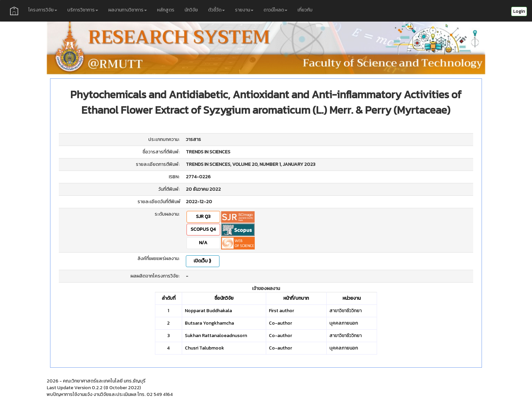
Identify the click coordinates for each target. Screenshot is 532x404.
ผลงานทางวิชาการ (128, 10)
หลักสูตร (166, 10)
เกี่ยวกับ (305, 10)
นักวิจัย (191, 10)
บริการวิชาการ (83, 10)
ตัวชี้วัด (216, 10)
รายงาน (244, 10)
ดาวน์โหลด (275, 10)
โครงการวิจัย (43, 10)
